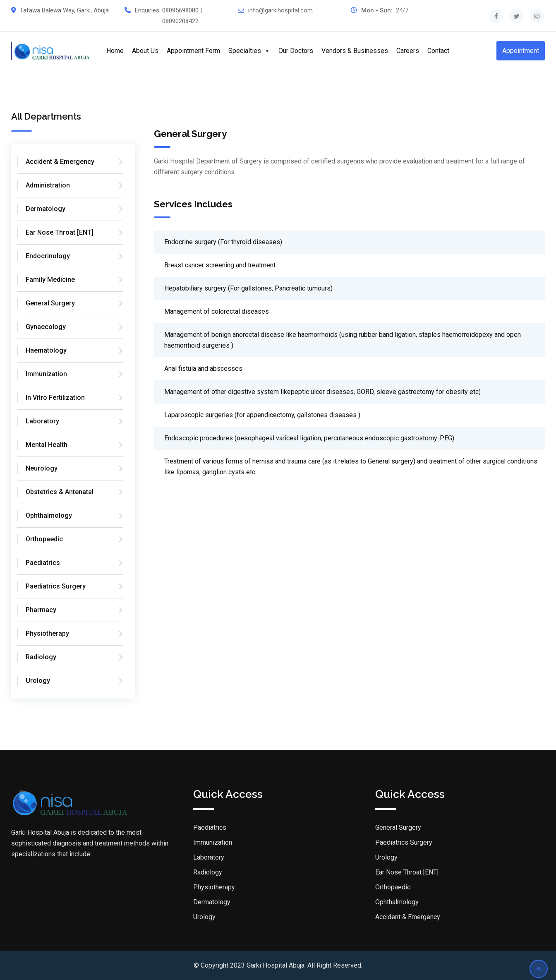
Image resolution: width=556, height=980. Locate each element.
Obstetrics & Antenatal (60, 492)
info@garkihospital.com (280, 10)
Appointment (521, 51)
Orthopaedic (44, 539)
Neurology (42, 468)
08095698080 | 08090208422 (182, 16)
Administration (48, 185)
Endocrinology (48, 256)
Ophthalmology (49, 515)
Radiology (41, 657)
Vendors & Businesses (355, 51)
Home (115, 51)
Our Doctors (296, 51)
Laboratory (42, 421)
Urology (38, 681)
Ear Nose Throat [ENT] (60, 232)
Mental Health (47, 445)
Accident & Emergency (60, 162)
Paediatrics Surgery (56, 586)
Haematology (46, 350)
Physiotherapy (47, 633)
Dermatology (46, 209)
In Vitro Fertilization (55, 398)
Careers (408, 51)
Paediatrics (43, 563)
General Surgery (50, 303)
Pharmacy (41, 610)
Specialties (249, 51)
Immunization (46, 374)
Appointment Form (193, 51)
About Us (145, 51)
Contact (438, 51)
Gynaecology (46, 327)
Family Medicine (50, 280)
